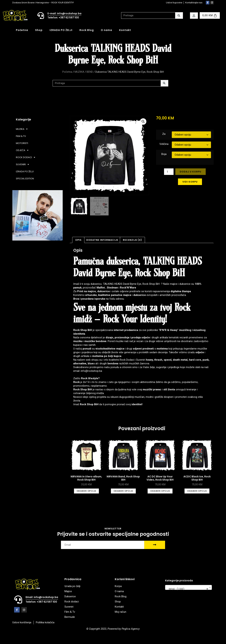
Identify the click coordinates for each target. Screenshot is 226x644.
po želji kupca (113, 356)
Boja (164, 154)
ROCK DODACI (26, 157)
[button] (143, 122)
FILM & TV (21, 136)
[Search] (179, 15)
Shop (39, 30)
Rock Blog (87, 30)
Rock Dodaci (127, 360)
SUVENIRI (22, 164)
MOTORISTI (22, 143)
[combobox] (188, 587)
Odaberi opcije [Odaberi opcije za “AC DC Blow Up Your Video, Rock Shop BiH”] (160, 491)
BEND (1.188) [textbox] (187, 589)
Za (164, 134)
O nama (106, 30)
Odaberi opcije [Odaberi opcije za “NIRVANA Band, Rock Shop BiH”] (123, 491)
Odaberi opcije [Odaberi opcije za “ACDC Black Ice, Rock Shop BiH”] (197, 491)
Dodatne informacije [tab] (102, 240)
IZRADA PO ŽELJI (61, 30)
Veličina (164, 144)
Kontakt (125, 30)
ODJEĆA (22, 150)
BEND (90, 72)
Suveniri (141, 360)
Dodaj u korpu (191, 172)
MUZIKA (79, 72)
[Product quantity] (169, 172)
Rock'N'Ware (128, 288)
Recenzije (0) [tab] (132, 240)
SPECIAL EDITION (25, 179)
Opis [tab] (78, 240)
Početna (22, 30)
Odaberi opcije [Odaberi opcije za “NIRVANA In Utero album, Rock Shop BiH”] (86, 491)
